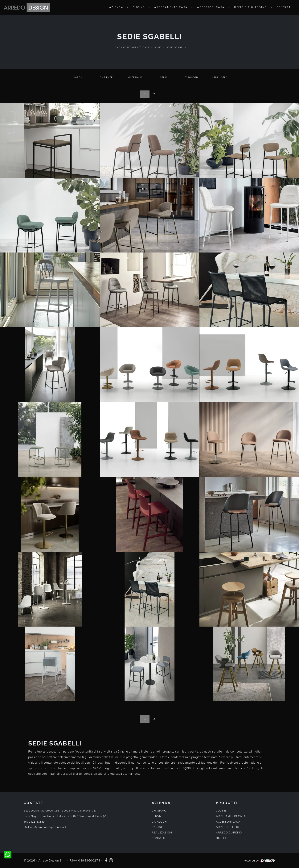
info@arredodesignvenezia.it (48, 827)
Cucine (139, 7)
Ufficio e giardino (251, 7)
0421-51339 (37, 822)
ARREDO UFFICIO (227, 827)
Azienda (116, 7)
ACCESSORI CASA (228, 822)
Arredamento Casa (171, 7)
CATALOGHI (160, 822)
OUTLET (221, 838)
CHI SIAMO (159, 811)
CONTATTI (158, 838)
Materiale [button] (135, 77)
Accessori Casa (211, 7)
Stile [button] (164, 77)
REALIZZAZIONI (162, 833)
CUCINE (221, 811)
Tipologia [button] (192, 77)
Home (117, 47)
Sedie (158, 47)
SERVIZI (157, 816)
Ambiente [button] (106, 77)
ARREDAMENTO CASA (231, 816)
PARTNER (158, 827)
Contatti (284, 7)
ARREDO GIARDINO (229, 833)
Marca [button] (78, 77)
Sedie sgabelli (176, 47)
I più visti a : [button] (221, 77)
